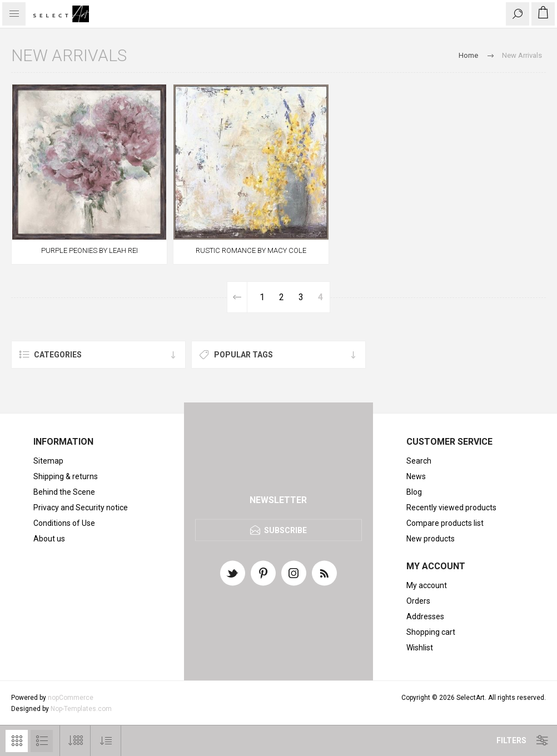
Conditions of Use (64, 523)
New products (431, 539)
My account (427, 585)
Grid (17, 741)
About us (49, 539)
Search (419, 461)
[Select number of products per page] (75, 741)
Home (468, 55)
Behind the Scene (64, 492)
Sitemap (48, 461)
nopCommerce (71, 698)
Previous (237, 297)
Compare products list (445, 523)
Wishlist (420, 648)
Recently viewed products (451, 508)
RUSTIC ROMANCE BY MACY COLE (251, 250)
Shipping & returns (66, 476)
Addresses (425, 616)
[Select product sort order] (106, 741)
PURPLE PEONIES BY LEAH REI (89, 250)
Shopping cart (431, 632)
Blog (414, 492)
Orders (418, 601)
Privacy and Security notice (81, 508)
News (416, 476)
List (42, 741)
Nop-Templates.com (81, 709)
